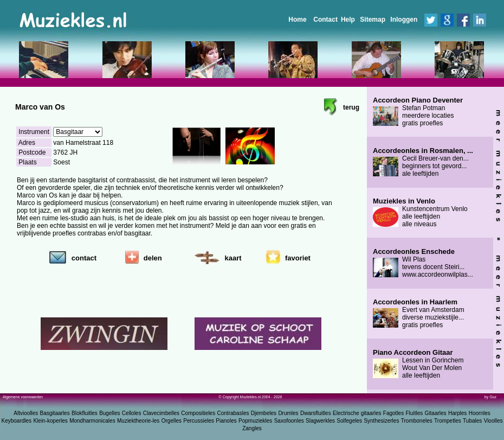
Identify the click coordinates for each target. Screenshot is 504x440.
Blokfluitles (85, 413)
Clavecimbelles (161, 413)
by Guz (490, 397)
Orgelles (172, 421)
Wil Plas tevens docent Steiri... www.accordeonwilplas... (423, 263)
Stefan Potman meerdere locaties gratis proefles (418, 112)
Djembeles (264, 413)
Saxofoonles (289, 421)
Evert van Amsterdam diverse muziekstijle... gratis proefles (419, 314)
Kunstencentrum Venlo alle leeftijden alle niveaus (420, 213)
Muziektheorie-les (138, 421)
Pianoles (226, 421)
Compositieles (198, 413)
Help (348, 20)
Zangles (252, 428)
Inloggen (404, 20)
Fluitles (415, 413)
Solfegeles (349, 421)
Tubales (472, 421)
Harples (457, 413)
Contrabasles (233, 413)
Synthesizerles (381, 421)
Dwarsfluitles (316, 413)
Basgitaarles (55, 413)
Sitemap (373, 20)
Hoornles (480, 413)
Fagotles (393, 413)
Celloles (132, 413)
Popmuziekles (255, 421)
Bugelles (109, 413)
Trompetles (448, 421)
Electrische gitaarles (357, 413)
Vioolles (493, 421)
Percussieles (199, 421)
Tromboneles (417, 421)
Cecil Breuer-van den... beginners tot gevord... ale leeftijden (423, 162)
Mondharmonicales (92, 421)
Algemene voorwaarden (23, 397)
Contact (325, 20)
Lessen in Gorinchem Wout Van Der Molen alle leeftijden (418, 364)
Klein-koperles (50, 421)
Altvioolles (26, 413)
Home (297, 20)
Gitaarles (436, 413)
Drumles (288, 413)
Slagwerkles (320, 421)
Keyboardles (17, 421)
